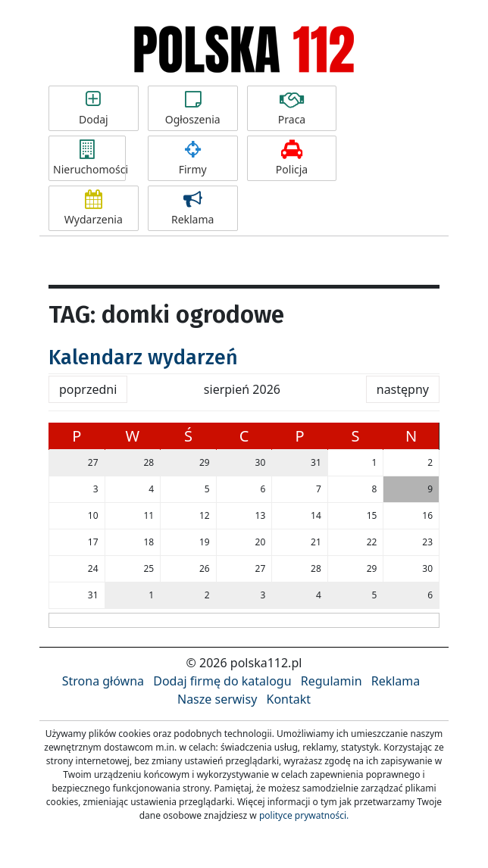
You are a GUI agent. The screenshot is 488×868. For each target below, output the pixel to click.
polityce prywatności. (304, 815)
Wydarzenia (94, 208)
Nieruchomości (89, 158)
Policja (292, 158)
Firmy (193, 158)
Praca (292, 108)
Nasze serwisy (217, 699)
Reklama (193, 208)
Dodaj (94, 108)
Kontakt (288, 699)
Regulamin (332, 681)
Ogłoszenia (193, 108)
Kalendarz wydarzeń (143, 358)
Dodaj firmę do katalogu (222, 681)
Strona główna (103, 681)
